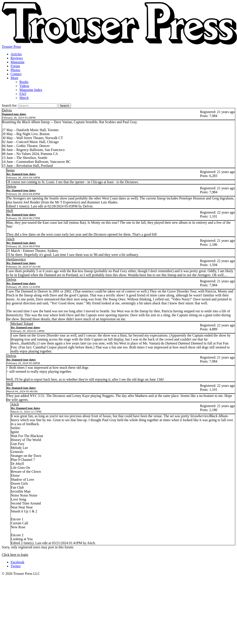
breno (11, 170)
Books (24, 82)
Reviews (17, 58)
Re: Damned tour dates (21, 174)
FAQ (23, 94)
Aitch (11, 239)
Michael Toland (22, 324)
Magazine (18, 62)
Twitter (16, 566)
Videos (24, 86)
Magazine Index (31, 90)
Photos (15, 70)
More (14, 78)
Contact (16, 74)
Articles (16, 54)
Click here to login (15, 555)
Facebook (17, 562)
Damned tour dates (14, 114)
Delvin (7, 110)
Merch (24, 98)
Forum (15, 66)
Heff (10, 211)
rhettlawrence (16, 259)
